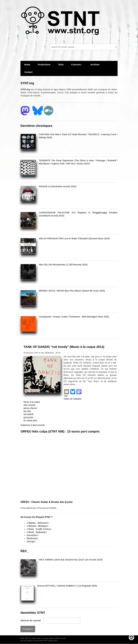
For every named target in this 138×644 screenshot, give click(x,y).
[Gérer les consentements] (131, 637)
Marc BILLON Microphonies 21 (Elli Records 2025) (63, 265)
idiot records (29, 405)
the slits (27, 411)
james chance (30, 408)
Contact (28, 72)
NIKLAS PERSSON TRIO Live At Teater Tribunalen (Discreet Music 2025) (74, 239)
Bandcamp (33, 538)
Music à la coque (32, 402)
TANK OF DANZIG (72, 399)
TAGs (61, 66)
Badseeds (42, 532)
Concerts (77, 64)
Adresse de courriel (31, 621)
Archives (95, 66)
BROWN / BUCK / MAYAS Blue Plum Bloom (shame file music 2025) (72, 291)
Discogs (32, 541)
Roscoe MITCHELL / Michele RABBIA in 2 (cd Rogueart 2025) (67, 586)
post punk (28, 417)
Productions (44, 65)
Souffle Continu (44, 529)
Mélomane (44, 523)
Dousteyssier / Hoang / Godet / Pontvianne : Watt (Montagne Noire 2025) (74, 317)
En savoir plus (30, 420)
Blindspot (44, 526)
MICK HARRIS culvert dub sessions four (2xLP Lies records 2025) (71, 560)
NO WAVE (29, 414)
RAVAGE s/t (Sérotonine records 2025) (58, 186)
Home (27, 65)
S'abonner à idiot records (32, 425)
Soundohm (33, 535)
